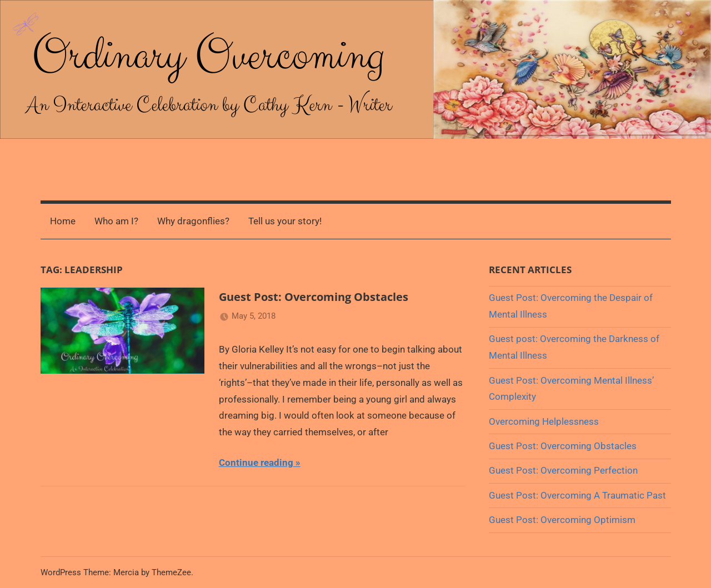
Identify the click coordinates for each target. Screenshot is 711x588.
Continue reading (256, 463)
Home (63, 221)
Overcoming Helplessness (544, 421)
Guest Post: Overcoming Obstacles (314, 297)
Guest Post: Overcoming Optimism (562, 520)
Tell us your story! (285, 221)
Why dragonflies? (193, 221)
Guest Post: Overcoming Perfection (563, 470)
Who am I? (116, 221)
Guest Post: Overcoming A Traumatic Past (577, 495)
